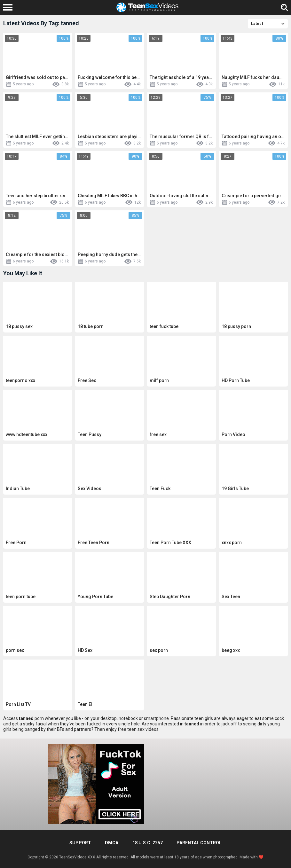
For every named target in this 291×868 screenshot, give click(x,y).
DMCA (112, 843)
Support (80, 843)
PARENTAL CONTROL (199, 843)
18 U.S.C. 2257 (148, 843)
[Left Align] (9, 7)
